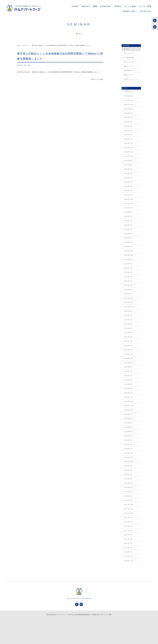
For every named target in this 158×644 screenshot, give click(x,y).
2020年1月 (128, 397)
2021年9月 (128, 311)
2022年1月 (128, 294)
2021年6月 (128, 324)
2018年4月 (128, 487)
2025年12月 (129, 96)
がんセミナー (129, 53)
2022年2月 (128, 290)
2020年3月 (128, 389)
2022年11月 (129, 251)
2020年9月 (128, 363)
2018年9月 (128, 466)
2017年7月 (128, 526)
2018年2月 (128, 496)
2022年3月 (128, 285)
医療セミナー (129, 75)
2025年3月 (128, 135)
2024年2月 (128, 191)
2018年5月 (128, 483)
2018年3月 (128, 492)
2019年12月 (129, 401)
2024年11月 (129, 152)
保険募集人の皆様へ (130, 11)
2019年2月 (128, 444)
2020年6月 (128, 376)
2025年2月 (128, 139)
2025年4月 (128, 130)
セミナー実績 (145, 6)
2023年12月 (129, 199)
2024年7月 (128, 169)
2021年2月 (128, 341)
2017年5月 (128, 535)
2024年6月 (128, 173)
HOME (75, 6)
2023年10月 (129, 208)
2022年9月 (128, 259)
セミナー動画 (130, 6)
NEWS (118, 6)
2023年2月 (128, 242)
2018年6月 (128, 479)
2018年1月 (128, 500)
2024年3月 (128, 186)
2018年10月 (129, 462)
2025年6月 (128, 122)
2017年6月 (128, 530)
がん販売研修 (129, 58)
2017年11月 (129, 509)
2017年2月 (128, 548)
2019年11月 (129, 406)
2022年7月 (128, 268)
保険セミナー (129, 66)
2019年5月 (128, 432)
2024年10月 (129, 156)
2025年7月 (128, 117)
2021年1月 (128, 345)
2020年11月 (129, 354)
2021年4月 (128, 333)
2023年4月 (128, 234)
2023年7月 (128, 221)
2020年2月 (128, 393)
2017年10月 (129, 513)
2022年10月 (129, 255)
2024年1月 (128, 195)
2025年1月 (128, 143)
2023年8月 (128, 216)
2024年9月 (128, 161)
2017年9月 (128, 518)
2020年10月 (129, 358)
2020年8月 (128, 367)
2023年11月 (129, 204)
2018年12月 (129, 453)
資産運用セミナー (131, 70)
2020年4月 (128, 384)
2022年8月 (128, 264)
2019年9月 (128, 414)
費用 (95, 6)
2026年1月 (128, 92)
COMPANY (106, 6)
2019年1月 (128, 449)
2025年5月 (128, 126)
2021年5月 (128, 328)
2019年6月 (128, 427)
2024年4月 (128, 182)
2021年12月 (129, 298)
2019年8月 (128, 419)
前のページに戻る (97, 79)
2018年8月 (128, 470)
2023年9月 (128, 212)
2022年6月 (128, 272)
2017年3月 (128, 543)
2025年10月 (129, 105)
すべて (127, 49)
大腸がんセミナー (131, 79)
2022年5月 (128, 277)
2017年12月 (129, 505)
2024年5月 (128, 178)
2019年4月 (128, 436)
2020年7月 (128, 371)
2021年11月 (129, 302)
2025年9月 (128, 109)
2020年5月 (128, 380)
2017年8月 (128, 522)
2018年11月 (129, 457)
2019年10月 (129, 410)
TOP (19, 45)
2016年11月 (129, 561)
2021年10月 (129, 307)
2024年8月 (128, 165)
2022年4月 (128, 281)
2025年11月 (129, 100)
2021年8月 (128, 315)
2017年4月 (128, 539)
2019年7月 (128, 423)
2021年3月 (128, 337)
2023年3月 (128, 238)
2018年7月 (128, 475)
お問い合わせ (146, 11)
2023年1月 (128, 247)
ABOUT (86, 6)
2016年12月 (129, 556)
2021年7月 (128, 320)
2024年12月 (129, 148)
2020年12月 (129, 350)
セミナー (26, 45)
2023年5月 (128, 229)
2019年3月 (128, 440)
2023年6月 (128, 225)
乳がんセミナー (130, 62)
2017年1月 (128, 552)
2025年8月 (128, 113)
